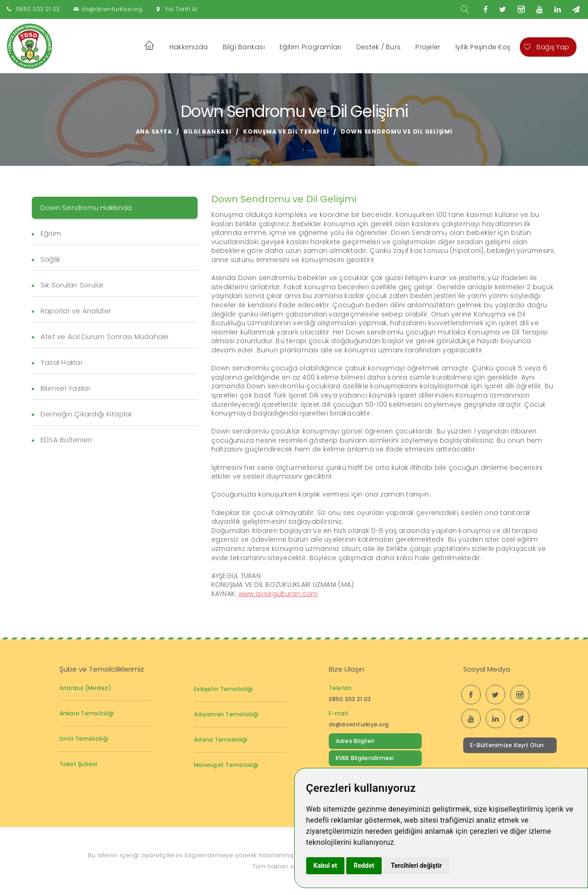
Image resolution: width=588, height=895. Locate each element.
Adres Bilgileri (355, 741)
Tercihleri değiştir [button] (416, 866)
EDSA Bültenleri (66, 440)
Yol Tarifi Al (181, 9)
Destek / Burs (378, 47)
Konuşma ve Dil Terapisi (286, 132)
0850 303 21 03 (38, 9)
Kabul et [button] (326, 866)
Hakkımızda (189, 47)
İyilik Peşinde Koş (483, 47)
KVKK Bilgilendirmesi (365, 758)
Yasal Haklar (62, 362)
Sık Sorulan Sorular (72, 285)
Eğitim (51, 233)
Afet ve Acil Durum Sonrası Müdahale (105, 336)
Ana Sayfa (154, 132)
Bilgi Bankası (244, 47)
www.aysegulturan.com (278, 594)
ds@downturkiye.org (112, 9)
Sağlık (51, 259)
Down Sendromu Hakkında (86, 208)
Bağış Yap (547, 47)
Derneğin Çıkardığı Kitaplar (87, 414)
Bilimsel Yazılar (66, 388)
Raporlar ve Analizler (76, 311)
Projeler (428, 47)
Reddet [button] (364, 866)
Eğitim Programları (311, 47)
